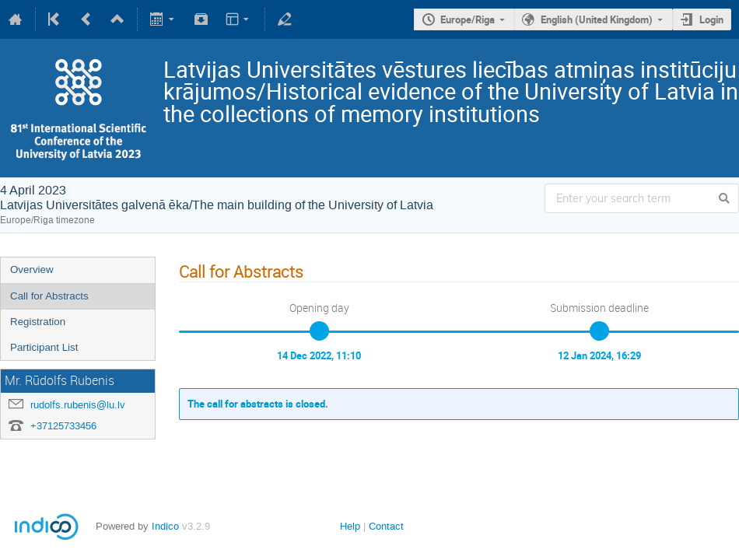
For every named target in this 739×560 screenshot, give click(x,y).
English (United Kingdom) (597, 19)
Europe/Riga (468, 19)
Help (350, 526)
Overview (32, 269)
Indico (165, 526)
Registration (38, 322)
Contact (386, 526)
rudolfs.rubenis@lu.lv (78, 405)
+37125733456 (63, 426)
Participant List (44, 347)
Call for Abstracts (49, 296)
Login (711, 19)
